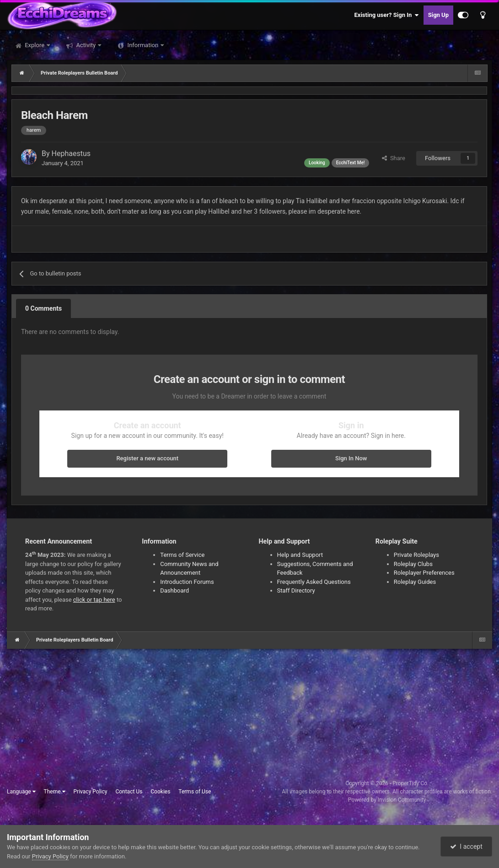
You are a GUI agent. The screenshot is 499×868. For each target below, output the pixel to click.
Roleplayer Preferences (424, 573)
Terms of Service (182, 555)
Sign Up (438, 15)
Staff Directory (296, 590)
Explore (35, 45)
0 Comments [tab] (43, 308)
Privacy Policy (91, 792)
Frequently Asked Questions (314, 582)
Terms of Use (195, 792)
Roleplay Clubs (413, 564)
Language (21, 792)
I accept (466, 846)
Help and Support (300, 555)
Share (394, 158)
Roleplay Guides (415, 582)
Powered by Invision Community (387, 800)
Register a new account (147, 458)
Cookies (160, 792)
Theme (55, 792)
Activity (86, 45)
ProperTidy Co (410, 783)
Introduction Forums (187, 582)
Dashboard (174, 590)
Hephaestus (71, 154)
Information (143, 45)
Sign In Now (351, 458)
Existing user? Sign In (387, 15)
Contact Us (129, 792)
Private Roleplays (416, 555)
